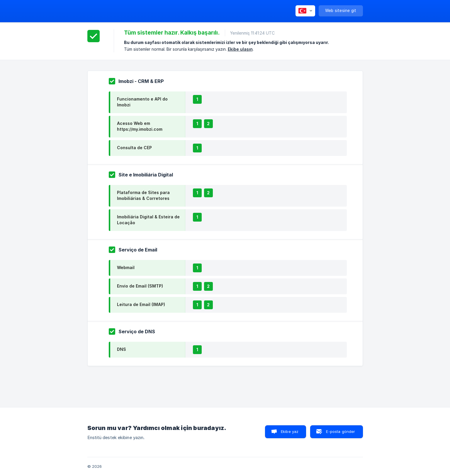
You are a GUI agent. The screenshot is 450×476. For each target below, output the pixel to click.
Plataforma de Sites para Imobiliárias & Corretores (143, 195)
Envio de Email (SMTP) (140, 286)
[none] (305, 11)
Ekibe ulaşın (240, 49)
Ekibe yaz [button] (290, 431)
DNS (122, 349)
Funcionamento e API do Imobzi (142, 102)
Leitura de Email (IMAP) (141, 304)
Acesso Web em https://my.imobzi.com (140, 126)
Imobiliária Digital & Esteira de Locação (148, 220)
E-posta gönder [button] (341, 431)
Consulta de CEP (134, 148)
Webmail (126, 267)
